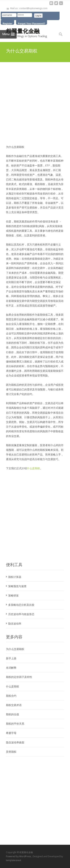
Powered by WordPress (19, 856)
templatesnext (14, 860)
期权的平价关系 (15, 724)
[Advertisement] (35, 99)
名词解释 (11, 668)
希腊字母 (11, 733)
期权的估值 (13, 714)
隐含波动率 (15, 624)
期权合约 (11, 696)
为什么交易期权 (15, 649)
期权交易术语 (14, 705)
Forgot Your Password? (32, 23)
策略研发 (13, 595)
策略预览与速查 (17, 586)
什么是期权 (33, 468)
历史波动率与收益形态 (21, 614)
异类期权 (11, 752)
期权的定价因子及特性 (19, 677)
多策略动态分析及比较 (21, 605)
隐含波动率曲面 (15, 742)
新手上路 (11, 658)
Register (7, 23)
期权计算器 (15, 577)
